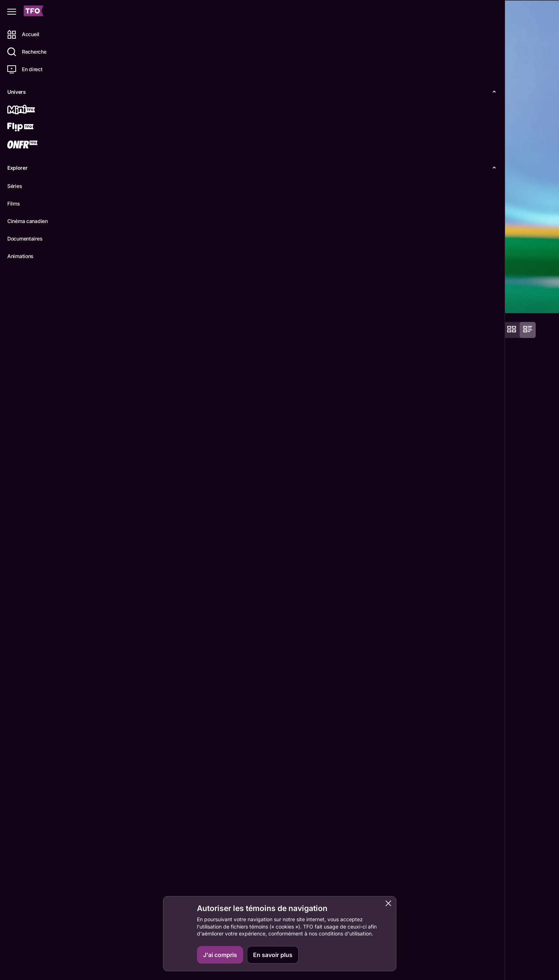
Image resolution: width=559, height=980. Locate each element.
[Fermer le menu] (12, 12)
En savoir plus (273, 955)
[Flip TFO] (32, 128)
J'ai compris (220, 955)
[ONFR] (32, 145)
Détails (100, 301)
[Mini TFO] (32, 110)
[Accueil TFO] (34, 12)
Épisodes (135, 301)
